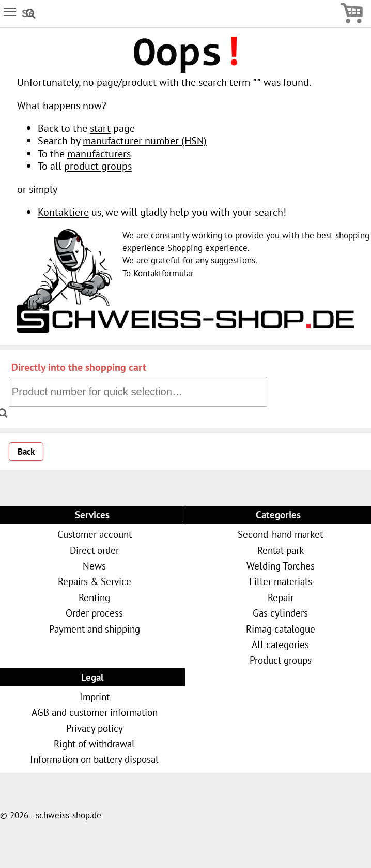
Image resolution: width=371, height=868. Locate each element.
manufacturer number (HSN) (145, 140)
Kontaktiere (63, 212)
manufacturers (99, 153)
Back (26, 452)
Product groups (281, 660)
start (100, 128)
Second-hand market (280, 534)
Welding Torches (281, 566)
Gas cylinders (280, 613)
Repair (281, 597)
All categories (280, 644)
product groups (98, 166)
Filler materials (281, 581)
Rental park (281, 550)
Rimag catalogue (281, 629)
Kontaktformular (164, 273)
